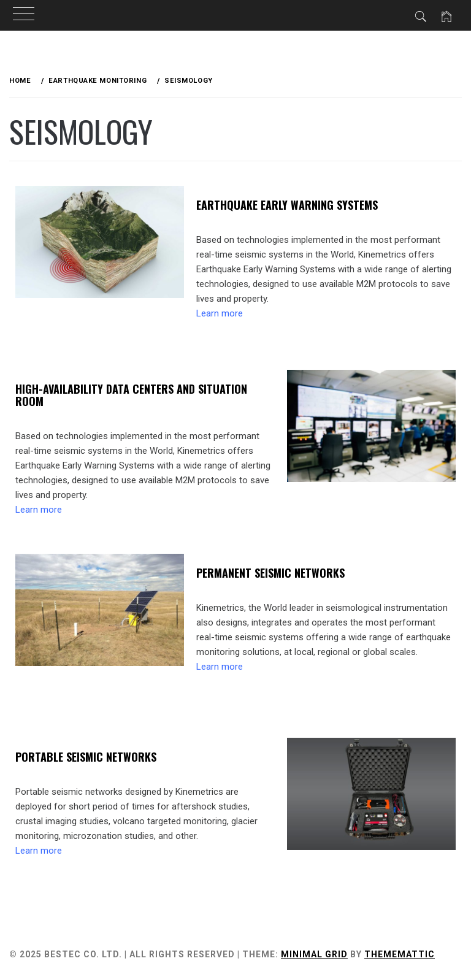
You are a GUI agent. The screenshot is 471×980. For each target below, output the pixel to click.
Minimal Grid (314, 954)
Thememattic (400, 954)
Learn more (220, 313)
